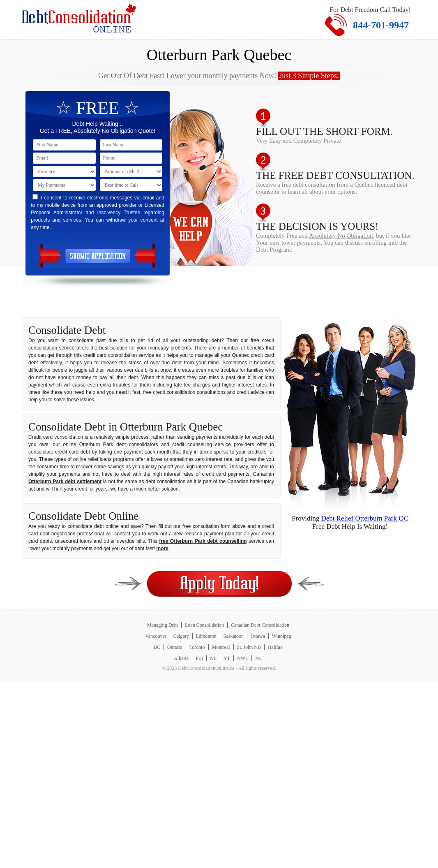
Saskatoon (234, 636)
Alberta (181, 658)
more (163, 549)
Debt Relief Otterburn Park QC (364, 518)
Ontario (175, 647)
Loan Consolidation (204, 625)
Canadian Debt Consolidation (260, 625)
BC (157, 647)
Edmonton (206, 636)
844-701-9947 (381, 25)
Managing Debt (163, 625)
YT (227, 658)
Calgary (181, 636)
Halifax (275, 647)
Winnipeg (282, 636)
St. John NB (249, 647)
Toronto (197, 647)
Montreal (221, 647)
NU (259, 658)
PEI (199, 658)
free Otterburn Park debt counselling (203, 541)
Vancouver (156, 636)
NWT (243, 658)
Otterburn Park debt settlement (65, 481)
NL (213, 658)
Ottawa (258, 636)
